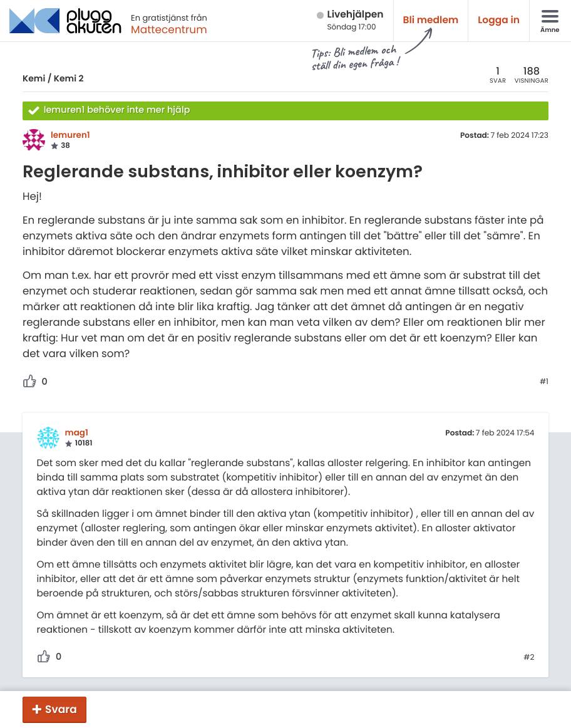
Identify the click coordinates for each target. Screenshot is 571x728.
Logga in (499, 20)
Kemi (34, 78)
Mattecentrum (169, 29)
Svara (61, 709)
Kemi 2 (69, 78)
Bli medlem (431, 20)
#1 (544, 382)
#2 (529, 658)
